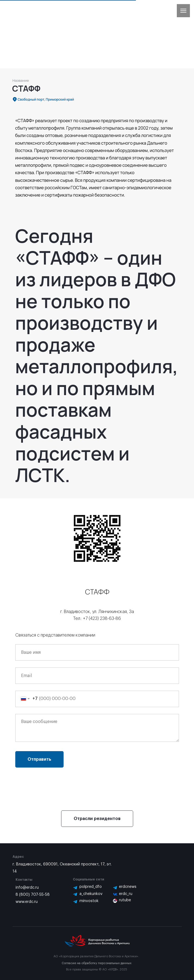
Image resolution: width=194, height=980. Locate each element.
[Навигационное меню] (183, 11)
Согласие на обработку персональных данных (97, 963)
